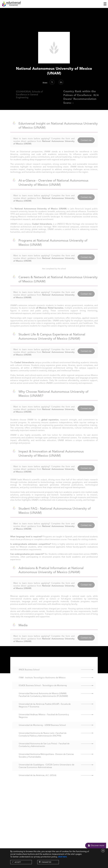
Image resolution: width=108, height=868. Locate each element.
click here (62, 857)
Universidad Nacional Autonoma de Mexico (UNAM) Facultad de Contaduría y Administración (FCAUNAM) (43, 699)
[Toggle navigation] (105, 4)
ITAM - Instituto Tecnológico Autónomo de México (42, 682)
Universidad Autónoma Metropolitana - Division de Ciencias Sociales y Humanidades (46, 760)
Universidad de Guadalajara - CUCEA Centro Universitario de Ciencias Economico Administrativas (47, 770)
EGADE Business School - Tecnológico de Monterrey (43, 690)
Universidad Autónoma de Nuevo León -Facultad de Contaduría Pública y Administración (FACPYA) (43, 739)
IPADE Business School (29, 674)
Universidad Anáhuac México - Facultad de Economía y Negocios (44, 720)
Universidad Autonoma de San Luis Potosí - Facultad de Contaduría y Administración (44, 749)
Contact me (86, 144)
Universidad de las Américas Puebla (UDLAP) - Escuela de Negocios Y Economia (45, 710)
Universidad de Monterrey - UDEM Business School (42, 729)
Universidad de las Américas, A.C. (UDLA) (37, 780)
